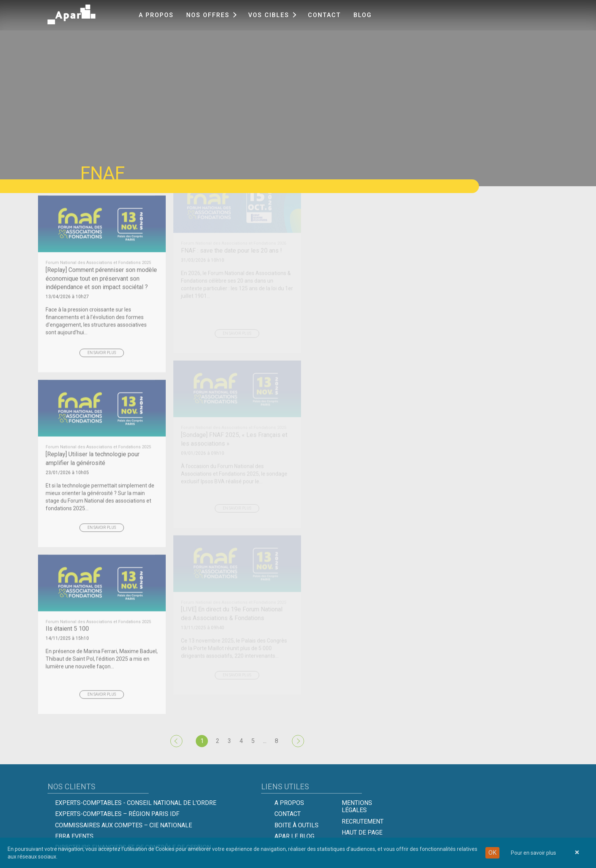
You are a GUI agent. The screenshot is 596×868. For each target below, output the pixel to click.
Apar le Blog (294, 836)
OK (492, 853)
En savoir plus (102, 338)
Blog (363, 15)
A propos (156, 15)
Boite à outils (296, 825)
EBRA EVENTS (74, 836)
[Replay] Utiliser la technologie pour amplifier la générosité (102, 440)
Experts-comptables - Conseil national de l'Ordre (136, 803)
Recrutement (363, 821)
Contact (324, 15)
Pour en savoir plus (533, 853)
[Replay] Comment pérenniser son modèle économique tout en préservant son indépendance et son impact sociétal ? (102, 260)
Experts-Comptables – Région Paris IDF (117, 814)
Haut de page (362, 832)
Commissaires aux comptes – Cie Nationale (124, 825)
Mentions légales (357, 806)
